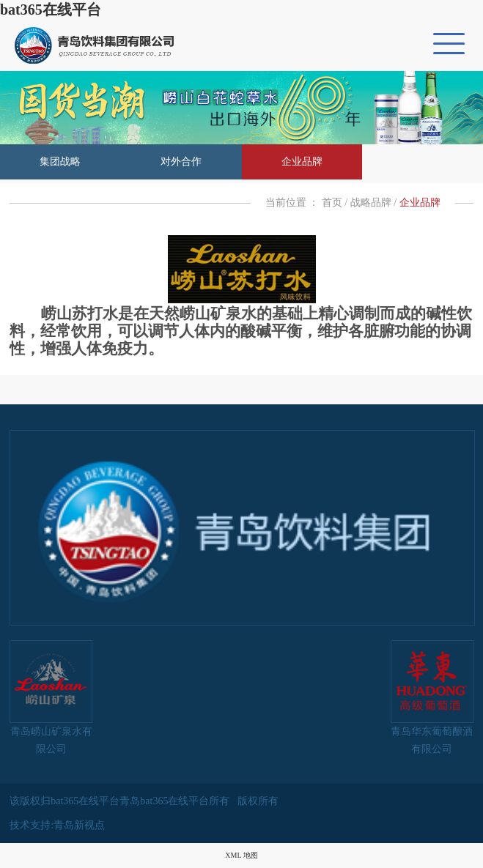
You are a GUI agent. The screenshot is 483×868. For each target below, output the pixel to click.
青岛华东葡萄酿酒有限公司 (432, 697)
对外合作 (181, 162)
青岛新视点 (79, 825)
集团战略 (60, 162)
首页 (332, 203)
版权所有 (258, 801)
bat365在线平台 (51, 10)
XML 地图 (241, 855)
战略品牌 (371, 203)
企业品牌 (302, 162)
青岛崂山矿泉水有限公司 (51, 697)
